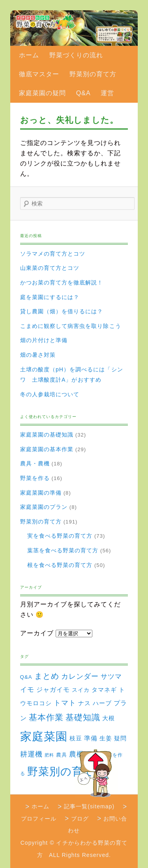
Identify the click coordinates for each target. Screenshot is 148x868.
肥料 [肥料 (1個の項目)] (49, 755)
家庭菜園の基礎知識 (47, 435)
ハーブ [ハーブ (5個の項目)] (102, 703)
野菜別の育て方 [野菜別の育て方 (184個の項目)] (66, 771)
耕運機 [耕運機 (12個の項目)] (31, 754)
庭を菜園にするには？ (50, 297)
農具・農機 (35, 463)
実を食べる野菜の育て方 (60, 536)
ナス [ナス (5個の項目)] (84, 703)
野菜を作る (35, 478)
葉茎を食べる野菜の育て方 (63, 550)
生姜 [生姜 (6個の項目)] (106, 738)
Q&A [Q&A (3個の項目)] (26, 677)
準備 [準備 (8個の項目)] (91, 738)
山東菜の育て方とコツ (50, 268)
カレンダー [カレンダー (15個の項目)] (80, 676)
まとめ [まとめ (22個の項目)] (47, 676)
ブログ (80, 819)
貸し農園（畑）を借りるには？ (62, 311)
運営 (107, 93)
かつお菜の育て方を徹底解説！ (62, 282)
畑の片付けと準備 (44, 340)
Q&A (83, 93)
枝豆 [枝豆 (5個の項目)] (76, 738)
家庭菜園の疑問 (42, 93)
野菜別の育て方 (93, 74)
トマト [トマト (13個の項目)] (65, 703)
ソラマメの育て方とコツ (53, 254)
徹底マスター (39, 74)
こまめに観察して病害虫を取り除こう (71, 326)
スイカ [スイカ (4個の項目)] (81, 690)
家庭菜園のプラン (44, 507)
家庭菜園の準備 (41, 493)
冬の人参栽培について (50, 394)
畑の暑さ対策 (38, 355)
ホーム (29, 55)
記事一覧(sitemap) (89, 806)
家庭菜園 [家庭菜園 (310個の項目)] (44, 736)
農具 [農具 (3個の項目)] (62, 755)
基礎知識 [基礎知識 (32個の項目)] (83, 717)
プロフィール (39, 819)
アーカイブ (37, 633)
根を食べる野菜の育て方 (60, 565)
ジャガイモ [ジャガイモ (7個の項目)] (53, 690)
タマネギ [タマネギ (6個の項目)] (104, 690)
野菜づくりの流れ (76, 55)
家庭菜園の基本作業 (47, 449)
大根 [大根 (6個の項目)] (109, 718)
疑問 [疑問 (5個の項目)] (120, 738)
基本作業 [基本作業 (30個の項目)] (46, 717)
